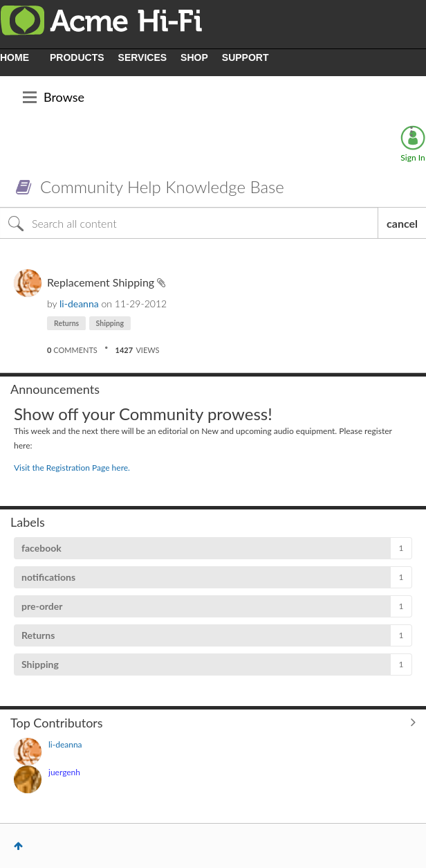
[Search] (189, 223)
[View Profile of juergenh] (64, 772)
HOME (15, 57)
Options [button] (411, 132)
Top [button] (18, 846)
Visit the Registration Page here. (72, 468)
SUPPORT (246, 57)
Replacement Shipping (102, 282)
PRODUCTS (77, 57)
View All (213, 722)
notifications (48, 577)
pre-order (42, 606)
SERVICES (143, 57)
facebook (41, 548)
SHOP (194, 57)
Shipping (110, 323)
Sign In (413, 157)
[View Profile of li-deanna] (79, 304)
